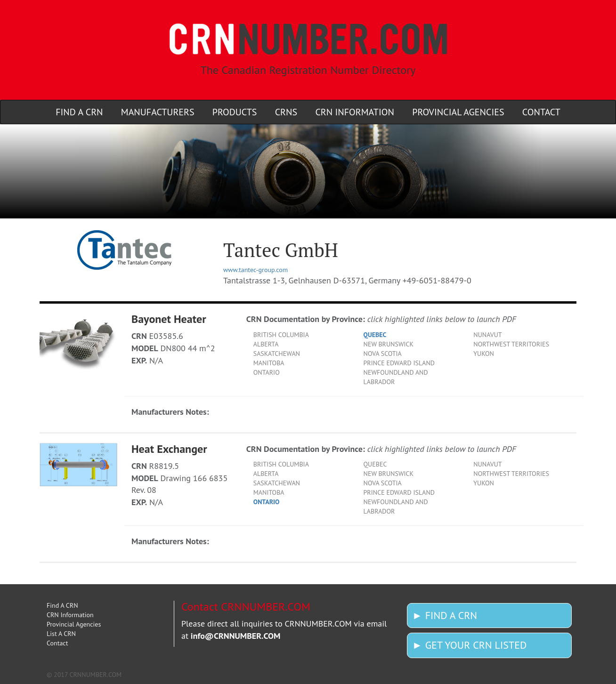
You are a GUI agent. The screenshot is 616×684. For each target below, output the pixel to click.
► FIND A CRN (445, 615)
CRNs (286, 112)
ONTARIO (267, 502)
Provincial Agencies (458, 112)
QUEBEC (375, 335)
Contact (541, 112)
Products (235, 112)
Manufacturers (158, 112)
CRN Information (355, 112)
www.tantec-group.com (255, 270)
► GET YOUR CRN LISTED (469, 645)
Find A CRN (79, 112)
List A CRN (61, 634)
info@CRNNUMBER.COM (236, 636)
